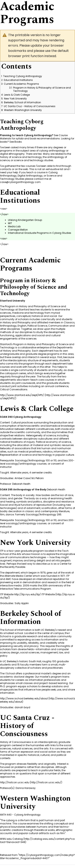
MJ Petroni (38, 478)
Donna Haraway (26, 788)
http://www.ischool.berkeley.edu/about (24, 698)
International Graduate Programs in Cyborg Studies (40, 233)
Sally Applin (22, 603)
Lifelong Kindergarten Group (25, 220)
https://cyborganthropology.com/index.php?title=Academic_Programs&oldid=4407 (37, 857)
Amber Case (22, 478)
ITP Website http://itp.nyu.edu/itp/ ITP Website (27, 594)
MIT (10, 223)
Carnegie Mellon (18, 230)
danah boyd (22, 707)
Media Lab (14, 226)
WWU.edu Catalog (11, 839)
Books (18, 142)
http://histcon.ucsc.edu (15, 782)
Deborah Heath (21, 484)
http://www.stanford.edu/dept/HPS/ (22, 395)
